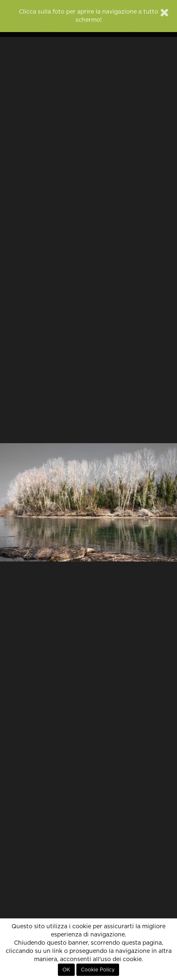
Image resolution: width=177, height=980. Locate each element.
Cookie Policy (98, 970)
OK (66, 970)
